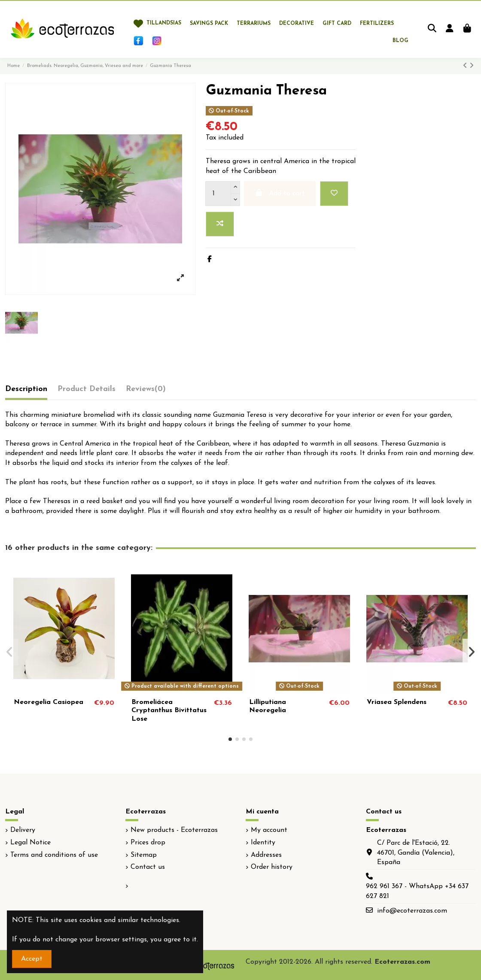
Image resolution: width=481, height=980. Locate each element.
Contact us (148, 867)
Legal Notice (30, 843)
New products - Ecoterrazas (174, 830)
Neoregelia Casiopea (49, 702)
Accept (32, 959)
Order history (272, 867)
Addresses (266, 855)
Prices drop (148, 843)
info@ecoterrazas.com (412, 911)
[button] (230, 739)
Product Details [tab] (87, 389)
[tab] (146, 391)
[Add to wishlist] (334, 194)
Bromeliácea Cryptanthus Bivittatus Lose (169, 710)
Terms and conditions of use (54, 855)
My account (269, 830)
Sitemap (144, 855)
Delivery (23, 830)
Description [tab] (26, 389)
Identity (263, 843)
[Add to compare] (220, 224)
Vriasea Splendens (397, 702)
